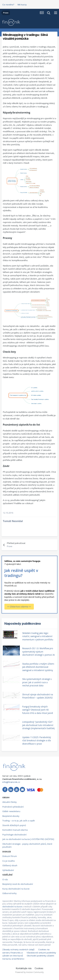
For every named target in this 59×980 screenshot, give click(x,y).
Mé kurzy (22, 5)
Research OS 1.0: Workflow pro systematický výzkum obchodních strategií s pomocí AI (38, 652)
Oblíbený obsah (10, 865)
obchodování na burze (12, 907)
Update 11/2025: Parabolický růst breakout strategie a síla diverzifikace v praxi (37, 740)
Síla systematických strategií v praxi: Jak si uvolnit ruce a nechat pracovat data (37, 682)
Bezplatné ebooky (11, 816)
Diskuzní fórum (10, 856)
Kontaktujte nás (24, 968)
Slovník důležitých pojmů (14, 825)
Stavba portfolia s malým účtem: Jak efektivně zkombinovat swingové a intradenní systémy (38, 667)
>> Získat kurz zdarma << (19, 607)
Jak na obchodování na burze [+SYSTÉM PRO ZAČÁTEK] (28, 839)
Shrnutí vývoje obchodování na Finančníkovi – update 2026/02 (38, 696)
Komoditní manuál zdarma (15, 830)
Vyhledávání (8, 870)
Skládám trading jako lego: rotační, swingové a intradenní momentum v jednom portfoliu (38, 636)
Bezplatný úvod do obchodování (18, 884)
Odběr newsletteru (11, 811)
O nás (5, 879)
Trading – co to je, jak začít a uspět (19, 821)
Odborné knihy (9, 893)
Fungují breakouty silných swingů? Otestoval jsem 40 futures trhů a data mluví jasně (38, 710)
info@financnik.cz (11, 782)
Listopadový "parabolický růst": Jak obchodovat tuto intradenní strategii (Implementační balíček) (38, 725)
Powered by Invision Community (29, 972)
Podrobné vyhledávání (13, 807)
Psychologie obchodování (14, 835)
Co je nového (9, 861)
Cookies (39, 968)
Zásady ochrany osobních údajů (18, 949)
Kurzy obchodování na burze (16, 889)
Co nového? (8, 5)
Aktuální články (10, 802)
